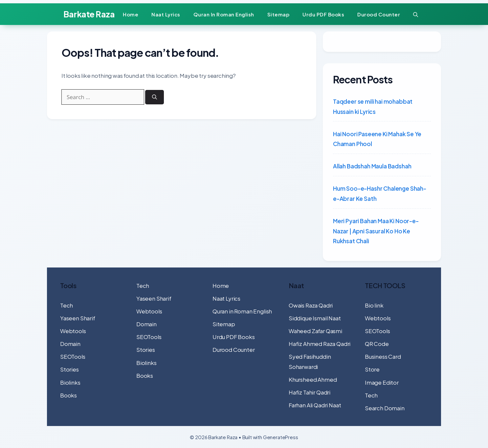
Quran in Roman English (224, 14)
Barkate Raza (89, 14)
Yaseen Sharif (78, 318)
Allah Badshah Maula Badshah (372, 166)
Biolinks (70, 382)
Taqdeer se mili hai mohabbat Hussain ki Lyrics (373, 107)
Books (68, 395)
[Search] (157, 100)
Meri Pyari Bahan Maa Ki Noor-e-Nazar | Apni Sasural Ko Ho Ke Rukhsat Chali (376, 231)
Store (372, 369)
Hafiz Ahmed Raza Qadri (320, 344)
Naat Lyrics (166, 14)
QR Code (377, 344)
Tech (67, 305)
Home (131, 14)
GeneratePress (281, 437)
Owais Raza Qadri (311, 305)
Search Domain (385, 408)
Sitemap (278, 14)
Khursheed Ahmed (313, 379)
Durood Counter (379, 14)
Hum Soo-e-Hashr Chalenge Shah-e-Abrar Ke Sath (380, 193)
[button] (416, 14)
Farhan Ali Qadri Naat (315, 405)
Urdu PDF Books (323, 14)
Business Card (383, 356)
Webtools (73, 331)
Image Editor (382, 382)
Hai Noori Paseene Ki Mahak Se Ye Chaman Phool (377, 139)
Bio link (374, 305)
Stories (69, 369)
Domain (70, 344)
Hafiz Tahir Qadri (310, 392)
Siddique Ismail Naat (315, 318)
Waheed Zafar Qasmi (315, 331)
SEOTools (73, 356)
